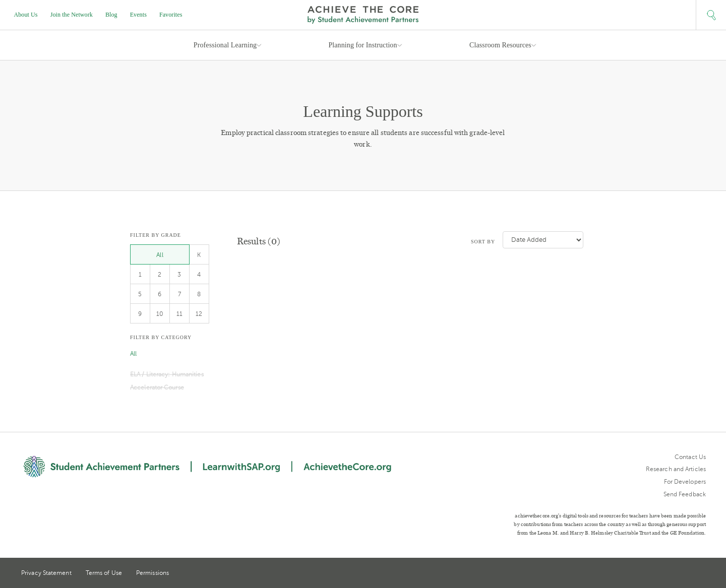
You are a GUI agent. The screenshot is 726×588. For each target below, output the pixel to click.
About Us (26, 15)
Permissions (153, 573)
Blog (111, 15)
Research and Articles (676, 469)
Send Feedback (685, 494)
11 (179, 314)
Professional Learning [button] (225, 45)
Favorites (171, 15)
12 (199, 314)
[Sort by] (543, 240)
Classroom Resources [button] (500, 45)
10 (160, 314)
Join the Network (72, 15)
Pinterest (684, 574)
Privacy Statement (46, 573)
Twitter (665, 574)
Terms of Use (104, 573)
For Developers (685, 482)
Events (138, 15)
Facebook (702, 574)
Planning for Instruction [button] (362, 45)
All (160, 255)
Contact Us (690, 457)
